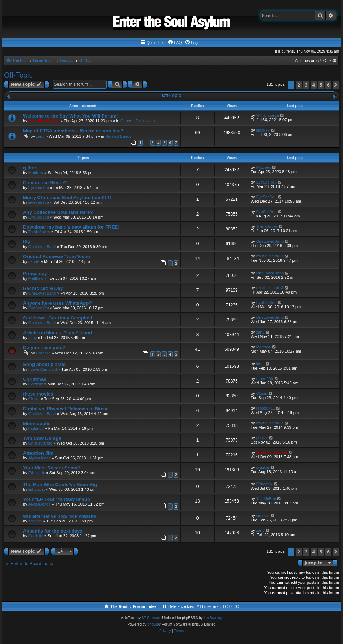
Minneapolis (37, 424)
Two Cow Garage (42, 438)
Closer (34, 399)
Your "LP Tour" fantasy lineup (57, 499)
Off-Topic (18, 75)
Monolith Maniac (44, 121)
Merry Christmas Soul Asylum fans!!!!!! (67, 197)
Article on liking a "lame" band (57, 333)
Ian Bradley (213, 618)
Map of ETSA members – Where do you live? (73, 131)
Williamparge (268, 115)
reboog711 (266, 408)
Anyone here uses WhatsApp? (57, 303)
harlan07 (36, 428)
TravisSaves (39, 232)
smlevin (35, 521)
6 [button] (328, 85)
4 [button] (314, 85)
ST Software (152, 618)
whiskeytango (41, 443)
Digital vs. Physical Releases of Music (66, 409)
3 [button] (306, 85)
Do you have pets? (44, 347)
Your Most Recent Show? (52, 468)
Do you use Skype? (45, 183)
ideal (260, 364)
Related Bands (118, 136)
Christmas (35, 379)
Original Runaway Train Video (57, 257)
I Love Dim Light (43, 369)
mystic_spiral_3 (270, 256)
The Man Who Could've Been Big (60, 484)
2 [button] (299, 85)
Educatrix (37, 473)
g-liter (30, 168)
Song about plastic (44, 364)
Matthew (36, 173)
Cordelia (43, 353)
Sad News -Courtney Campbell (57, 318)
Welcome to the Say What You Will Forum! (71, 116)
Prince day (35, 274)
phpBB (153, 624)
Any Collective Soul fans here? (58, 212)
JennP (34, 261)
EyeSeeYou (39, 188)
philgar (262, 438)
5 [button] (321, 85)
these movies (38, 394)
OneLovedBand (42, 247)
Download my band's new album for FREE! (71, 227)
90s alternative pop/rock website (60, 516)
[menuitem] (175, 43)
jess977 (263, 130)
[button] (336, 85)
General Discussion (137, 121)
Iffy (27, 242)
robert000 (265, 379)
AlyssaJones (40, 458)
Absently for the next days (53, 531)
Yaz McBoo (266, 499)
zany (40, 136)
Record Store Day (43, 288)
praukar (263, 467)
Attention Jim (38, 453)
